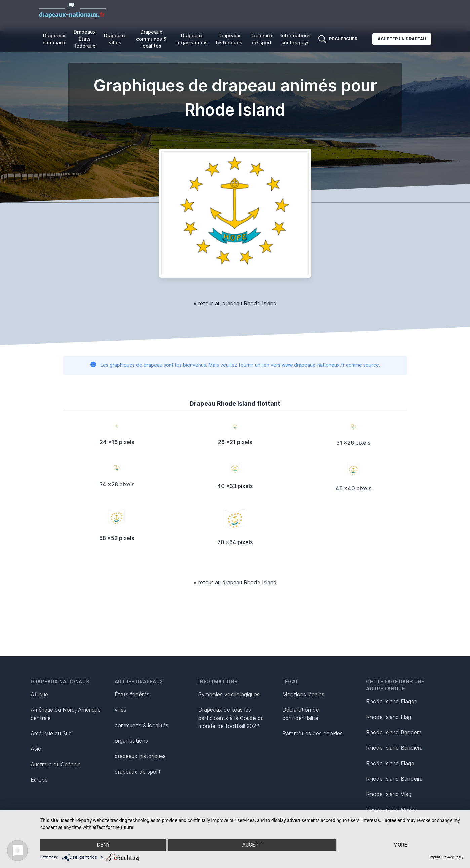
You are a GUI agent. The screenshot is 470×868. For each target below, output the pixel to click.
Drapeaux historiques (229, 39)
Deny (104, 845)
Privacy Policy (453, 857)
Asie (36, 749)
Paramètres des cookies (312, 733)
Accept (252, 845)
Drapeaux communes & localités (151, 39)
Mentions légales (303, 694)
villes (121, 710)
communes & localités (142, 725)
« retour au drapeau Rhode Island (235, 303)
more (400, 845)
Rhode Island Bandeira (394, 779)
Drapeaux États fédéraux (85, 39)
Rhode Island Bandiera (394, 748)
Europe (39, 780)
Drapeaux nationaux (54, 39)
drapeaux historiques (140, 756)
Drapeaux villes (115, 39)
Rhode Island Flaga (390, 763)
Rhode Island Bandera (394, 732)
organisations (131, 741)
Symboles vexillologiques (229, 694)
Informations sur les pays (296, 39)
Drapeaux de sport (262, 39)
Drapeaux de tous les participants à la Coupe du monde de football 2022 (231, 718)
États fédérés (132, 694)
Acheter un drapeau (402, 39)
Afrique (39, 694)
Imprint (435, 857)
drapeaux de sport (138, 772)
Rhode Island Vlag (389, 794)
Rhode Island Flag (389, 717)
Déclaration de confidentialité (301, 714)
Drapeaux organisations (192, 39)
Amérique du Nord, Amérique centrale (66, 714)
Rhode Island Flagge (392, 701)
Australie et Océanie (56, 764)
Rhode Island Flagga (392, 810)
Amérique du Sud (51, 733)
